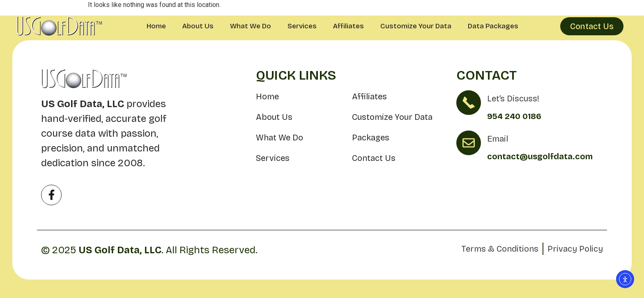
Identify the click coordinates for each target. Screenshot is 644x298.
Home (156, 26)
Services (302, 26)
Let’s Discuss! (513, 99)
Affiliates (348, 26)
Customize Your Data (416, 26)
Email (498, 139)
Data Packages (493, 26)
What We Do (251, 26)
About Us (198, 26)
